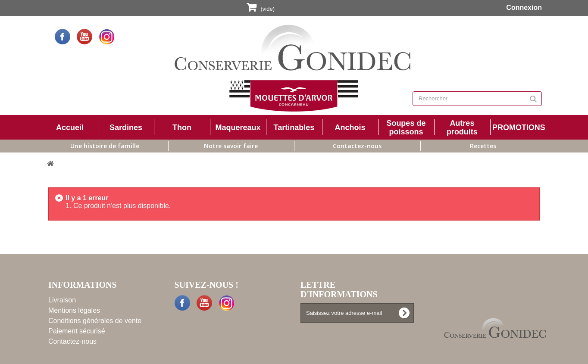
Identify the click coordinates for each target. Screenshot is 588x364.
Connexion (523, 8)
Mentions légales (74, 310)
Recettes (483, 146)
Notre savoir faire (231, 146)
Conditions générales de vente (95, 321)
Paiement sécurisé (77, 331)
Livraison (62, 300)
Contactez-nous (357, 146)
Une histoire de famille (105, 146)
